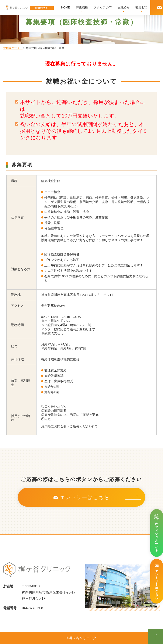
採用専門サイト (13, 48)
